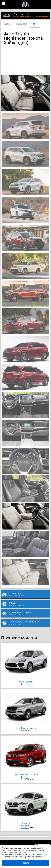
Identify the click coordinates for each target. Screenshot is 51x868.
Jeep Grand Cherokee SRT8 (26, 775)
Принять (26, 863)
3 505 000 (25, 779)
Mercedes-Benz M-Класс (26, 728)
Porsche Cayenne (26, 682)
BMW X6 (26, 823)
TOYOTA (7, 24)
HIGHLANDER (22, 24)
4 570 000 (25, 828)
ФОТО (35, 24)
